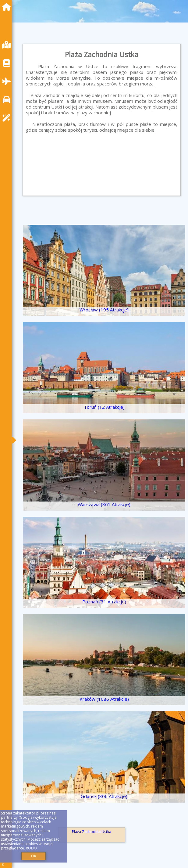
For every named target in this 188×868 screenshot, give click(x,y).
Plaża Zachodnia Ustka (92, 832)
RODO (31, 848)
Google (26, 817)
